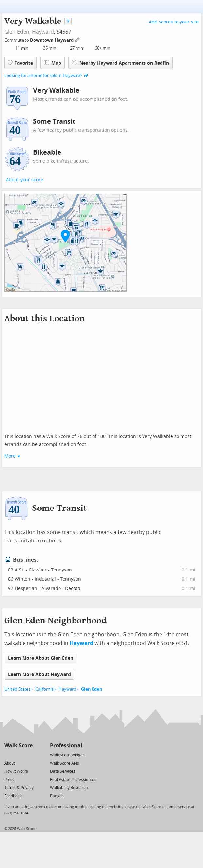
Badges (57, 796)
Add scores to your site (174, 22)
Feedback (13, 796)
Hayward (43, 32)
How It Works (16, 771)
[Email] (28, 755)
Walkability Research (69, 788)
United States (17, 689)
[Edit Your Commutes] (78, 39)
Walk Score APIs (65, 763)
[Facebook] (18, 755)
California (44, 689)
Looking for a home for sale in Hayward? (43, 76)
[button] (65, 236)
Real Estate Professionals (73, 780)
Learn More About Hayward (40, 674)
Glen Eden (92, 689)
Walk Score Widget (67, 755)
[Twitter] (8, 755)
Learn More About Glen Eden (41, 658)
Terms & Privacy (19, 788)
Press (9, 780)
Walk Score (18, 746)
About (10, 763)
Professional (66, 746)
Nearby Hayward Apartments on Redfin (120, 63)
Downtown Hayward (52, 40)
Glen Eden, (17, 32)
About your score (25, 180)
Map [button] (52, 63)
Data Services (63, 771)
